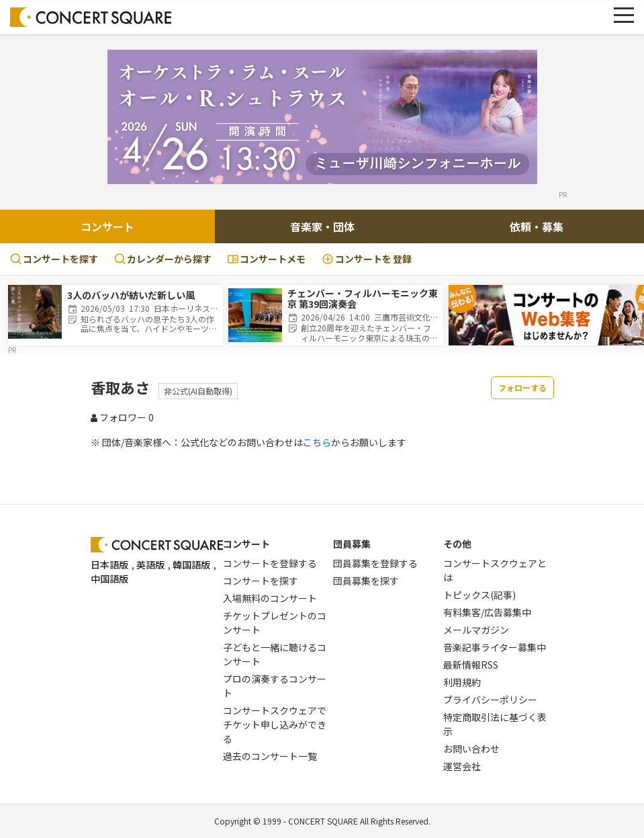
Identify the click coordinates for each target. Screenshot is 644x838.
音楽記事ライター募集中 (495, 647)
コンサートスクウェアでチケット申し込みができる (275, 724)
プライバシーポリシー (490, 700)
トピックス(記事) (479, 595)
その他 (457, 544)
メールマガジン (476, 630)
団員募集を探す (366, 581)
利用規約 (462, 682)
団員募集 (352, 544)
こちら (317, 442)
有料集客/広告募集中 (487, 612)
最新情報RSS (471, 665)
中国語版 (109, 579)
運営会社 (462, 766)
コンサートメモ (267, 259)
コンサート (107, 226)
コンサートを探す (54, 259)
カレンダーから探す (163, 259)
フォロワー (122, 417)
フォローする (522, 387)
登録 (367, 259)
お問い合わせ (471, 749)
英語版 (150, 564)
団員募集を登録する (375, 563)
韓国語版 (191, 564)
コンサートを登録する (270, 563)
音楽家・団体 (322, 226)
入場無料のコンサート (270, 598)
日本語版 (109, 564)
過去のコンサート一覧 (270, 756)
